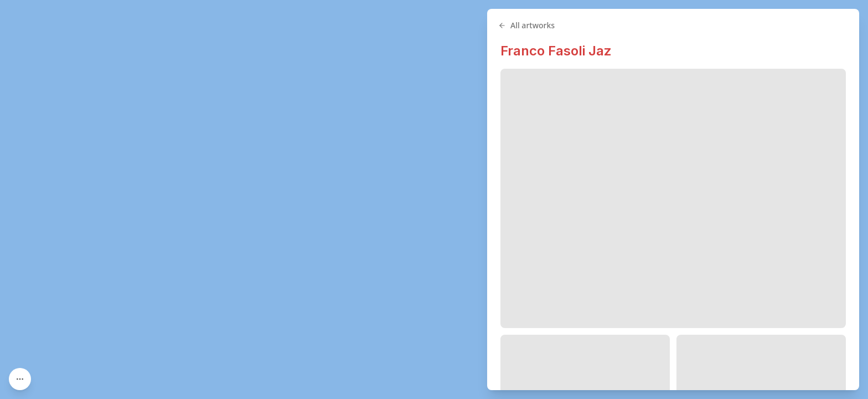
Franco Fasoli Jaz (556, 51)
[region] (434, 199)
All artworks (526, 25)
